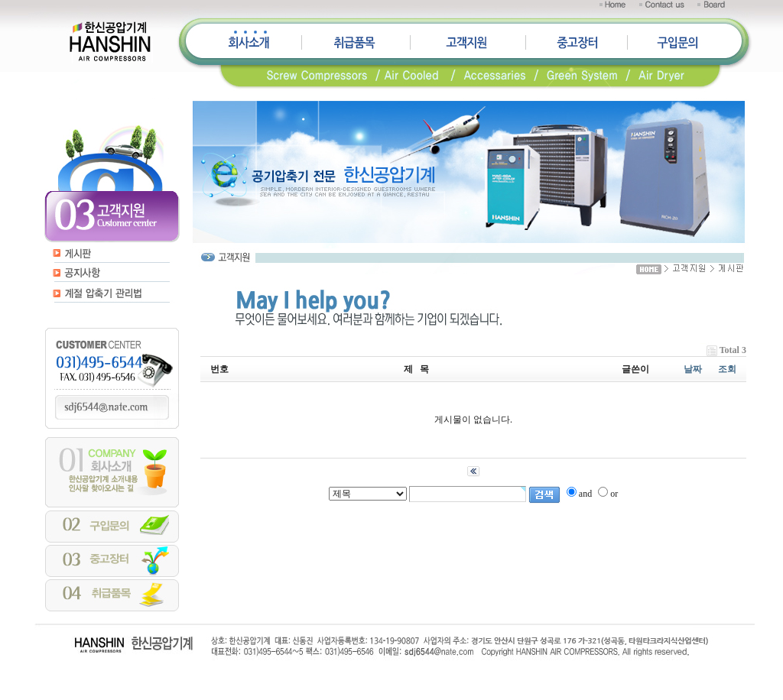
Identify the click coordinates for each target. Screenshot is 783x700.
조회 (727, 369)
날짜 (693, 369)
